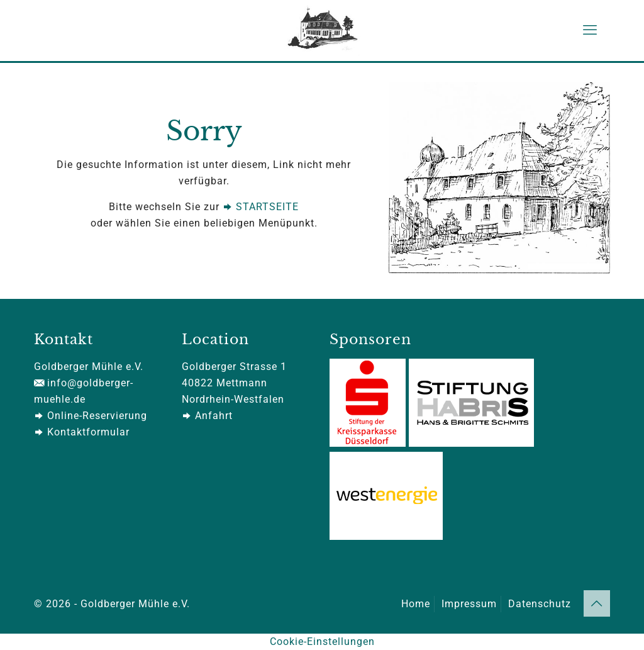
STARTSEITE (261, 207)
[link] (499, 178)
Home (416, 604)
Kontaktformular (82, 432)
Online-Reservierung (91, 416)
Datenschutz (540, 604)
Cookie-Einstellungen (322, 642)
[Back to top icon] (597, 603)
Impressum (469, 604)
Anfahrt (207, 416)
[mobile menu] (590, 30)
